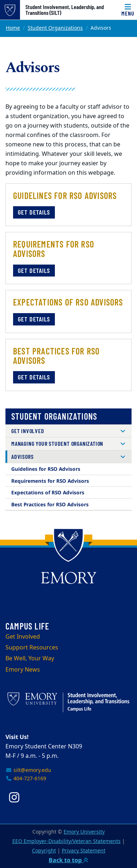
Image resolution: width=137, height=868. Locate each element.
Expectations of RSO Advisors (48, 492)
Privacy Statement (84, 851)
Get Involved (28, 431)
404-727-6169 (26, 779)
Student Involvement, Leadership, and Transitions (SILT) (65, 10)
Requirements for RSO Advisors (50, 481)
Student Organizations (55, 28)
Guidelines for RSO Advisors (46, 469)
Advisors (22, 456)
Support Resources (32, 648)
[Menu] (128, 10)
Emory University (84, 832)
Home (13, 28)
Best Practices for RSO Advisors (50, 504)
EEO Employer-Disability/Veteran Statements (67, 841)
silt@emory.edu (28, 770)
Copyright (44, 851)
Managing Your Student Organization (57, 443)
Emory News (23, 670)
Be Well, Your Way (30, 659)
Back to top (68, 860)
